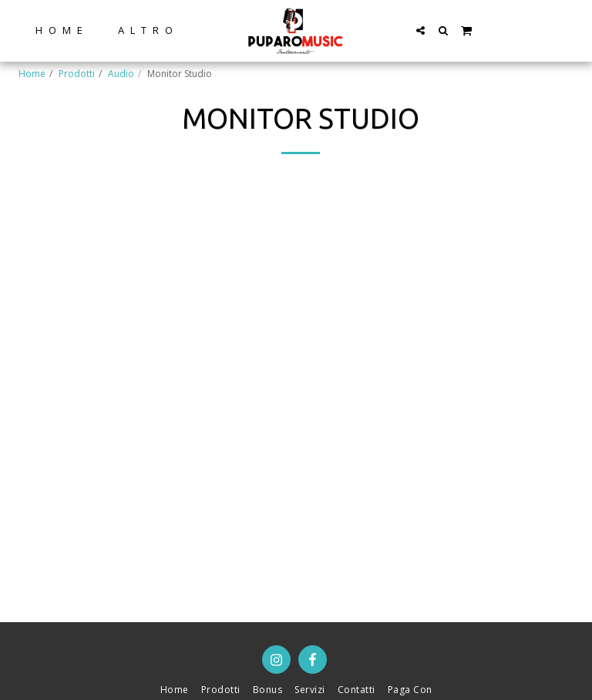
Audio (121, 74)
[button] (420, 30)
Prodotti (77, 74)
